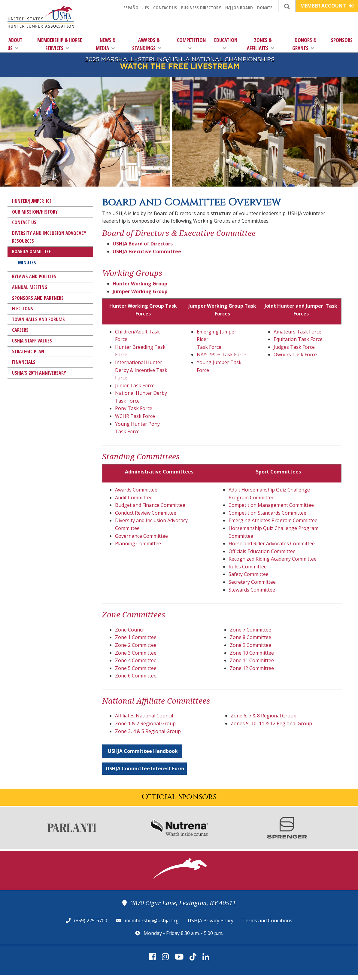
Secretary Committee (252, 582)
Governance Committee (141, 536)
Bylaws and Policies (34, 276)
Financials (24, 362)
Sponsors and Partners (38, 298)
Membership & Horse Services (60, 44)
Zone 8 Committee (250, 637)
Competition (191, 44)
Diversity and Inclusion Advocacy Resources (49, 237)
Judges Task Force (294, 347)
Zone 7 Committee (250, 630)
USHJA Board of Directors (143, 244)
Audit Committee (134, 498)
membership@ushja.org (152, 921)
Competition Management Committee (271, 505)
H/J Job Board (239, 8)
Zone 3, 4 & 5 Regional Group (148, 731)
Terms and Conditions (267, 921)
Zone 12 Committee (252, 668)
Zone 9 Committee (250, 645)
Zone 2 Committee (136, 645)
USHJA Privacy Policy (211, 921)
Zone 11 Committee (252, 660)
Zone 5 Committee (136, 668)
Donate (265, 8)
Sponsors (342, 40)
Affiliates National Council (144, 716)
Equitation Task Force (298, 339)
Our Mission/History (35, 212)
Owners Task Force (295, 355)
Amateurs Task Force (297, 332)
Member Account (327, 6)
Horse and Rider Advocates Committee (272, 543)
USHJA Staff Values (32, 341)
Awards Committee (136, 490)
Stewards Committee (252, 590)
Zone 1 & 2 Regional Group (145, 723)
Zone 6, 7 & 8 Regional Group (264, 716)
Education (226, 44)
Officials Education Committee (262, 551)
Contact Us (165, 8)
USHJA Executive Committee (147, 251)
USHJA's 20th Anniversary (39, 373)
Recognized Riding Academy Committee (273, 559)
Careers (20, 330)
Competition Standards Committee (267, 513)
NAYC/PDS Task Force (221, 355)
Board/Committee (31, 251)
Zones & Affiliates (261, 44)
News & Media (106, 44)
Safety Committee (249, 574)
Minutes (27, 263)
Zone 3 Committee (136, 653)
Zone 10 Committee (252, 653)
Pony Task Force (134, 408)
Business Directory (201, 8)
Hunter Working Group (140, 284)
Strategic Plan (28, 352)
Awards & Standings (147, 44)
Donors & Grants (304, 44)
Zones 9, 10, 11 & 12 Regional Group (271, 723)
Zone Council (130, 630)
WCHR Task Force (135, 416)
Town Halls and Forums (38, 319)
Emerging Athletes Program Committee (273, 520)
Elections (23, 309)
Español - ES (136, 8)
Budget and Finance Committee (150, 505)
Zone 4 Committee (136, 660)
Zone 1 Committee (136, 637)
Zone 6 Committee (136, 676)
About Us (15, 44)
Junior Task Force (135, 385)
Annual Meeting (30, 287)
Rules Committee (248, 567)
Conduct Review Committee (146, 513)
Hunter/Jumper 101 (32, 201)
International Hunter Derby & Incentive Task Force (141, 370)
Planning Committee (138, 543)
